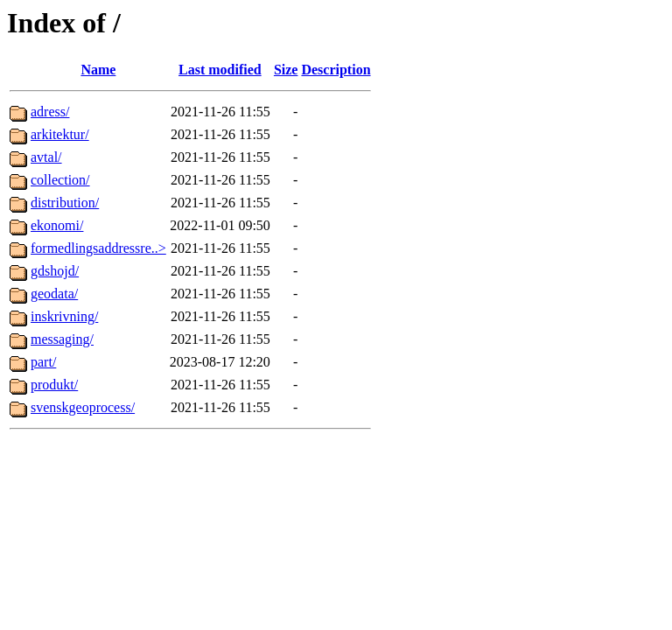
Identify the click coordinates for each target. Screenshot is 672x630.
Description (336, 70)
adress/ (50, 112)
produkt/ (54, 385)
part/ (43, 362)
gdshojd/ (55, 271)
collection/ (60, 180)
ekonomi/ (57, 225)
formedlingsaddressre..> (98, 248)
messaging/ (62, 339)
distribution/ (65, 203)
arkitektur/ (60, 134)
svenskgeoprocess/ (83, 407)
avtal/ (46, 157)
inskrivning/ (64, 316)
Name (98, 70)
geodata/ (54, 294)
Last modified (220, 70)
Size (286, 70)
